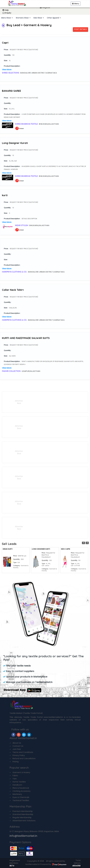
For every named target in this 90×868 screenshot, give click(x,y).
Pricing (16, 762)
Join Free (17, 749)
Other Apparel (53, 18)
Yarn (15, 779)
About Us (17, 743)
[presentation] (83, 543)
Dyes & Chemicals (21, 797)
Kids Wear (38, 18)
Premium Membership (23, 811)
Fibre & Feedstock (21, 788)
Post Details (80, 29)
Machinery (17, 794)
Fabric (15, 775)
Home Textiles (19, 782)
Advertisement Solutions (24, 821)
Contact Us (18, 746)
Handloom (17, 785)
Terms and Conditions (23, 752)
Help (7, 10)
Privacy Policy (19, 755)
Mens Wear (6, 18)
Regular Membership (22, 817)
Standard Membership (23, 814)
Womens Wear (22, 18)
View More (7, 70)
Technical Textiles (21, 800)
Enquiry (8, 13)
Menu (76, 4)
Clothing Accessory (22, 791)
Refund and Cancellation (24, 758)
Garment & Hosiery (21, 772)
